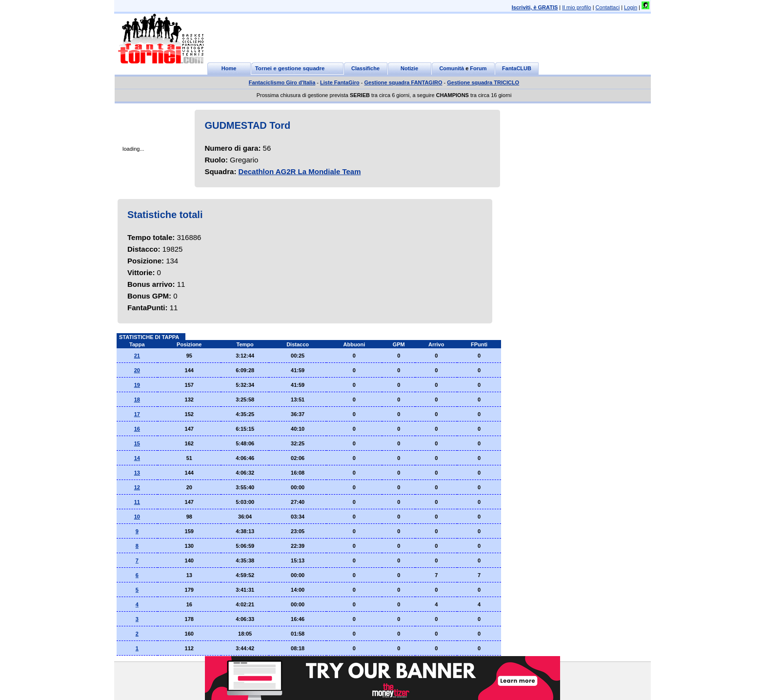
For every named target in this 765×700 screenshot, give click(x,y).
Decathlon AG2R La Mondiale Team (300, 171)
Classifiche (365, 68)
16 (137, 429)
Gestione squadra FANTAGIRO (403, 82)
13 (137, 473)
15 (137, 443)
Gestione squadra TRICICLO (483, 82)
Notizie (409, 68)
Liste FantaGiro (340, 82)
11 (137, 502)
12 (137, 487)
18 (137, 400)
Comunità (452, 68)
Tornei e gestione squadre (290, 68)
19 (137, 385)
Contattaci (608, 7)
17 (137, 414)
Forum (478, 68)
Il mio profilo (576, 7)
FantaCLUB (517, 68)
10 (137, 517)
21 (137, 356)
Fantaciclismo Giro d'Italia (282, 82)
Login (631, 7)
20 (137, 370)
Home (229, 68)
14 (137, 458)
